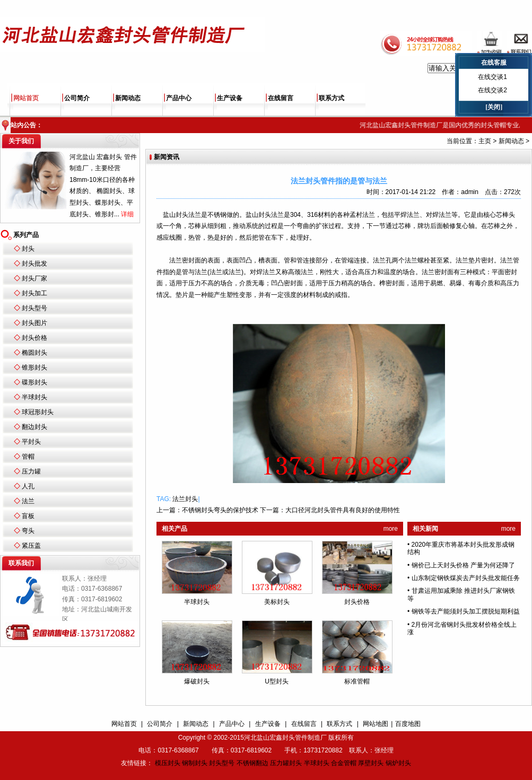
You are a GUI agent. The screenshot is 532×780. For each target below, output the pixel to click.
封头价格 (34, 338)
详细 (127, 214)
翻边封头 (34, 427)
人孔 (28, 486)
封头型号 (34, 308)
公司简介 (77, 98)
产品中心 (179, 98)
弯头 (28, 531)
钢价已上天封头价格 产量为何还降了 (463, 565)
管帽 (28, 457)
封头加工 (34, 293)
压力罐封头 (286, 763)
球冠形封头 (38, 412)
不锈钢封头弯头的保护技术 (220, 510)
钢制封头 (195, 763)
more (391, 529)
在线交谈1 (492, 77)
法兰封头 (185, 499)
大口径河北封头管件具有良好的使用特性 (343, 510)
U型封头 (277, 681)
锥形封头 (34, 367)
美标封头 (277, 602)
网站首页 (26, 98)
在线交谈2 (492, 90)
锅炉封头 (398, 763)
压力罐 (31, 471)
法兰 (28, 501)
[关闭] (494, 107)
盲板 (28, 516)
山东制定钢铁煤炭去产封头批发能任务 (466, 578)
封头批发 (34, 264)
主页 (485, 141)
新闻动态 (128, 98)
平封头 (31, 442)
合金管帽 (344, 763)
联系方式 (332, 98)
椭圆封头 (34, 353)
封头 (28, 249)
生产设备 (230, 98)
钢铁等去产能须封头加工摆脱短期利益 (466, 611)
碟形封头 (34, 382)
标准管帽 (357, 681)
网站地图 (376, 724)
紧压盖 (31, 546)
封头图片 (34, 323)
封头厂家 (34, 278)
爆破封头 (197, 681)
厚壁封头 (371, 763)
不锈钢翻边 (252, 763)
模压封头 (168, 763)
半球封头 (34, 397)
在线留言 (281, 98)
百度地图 (408, 724)
